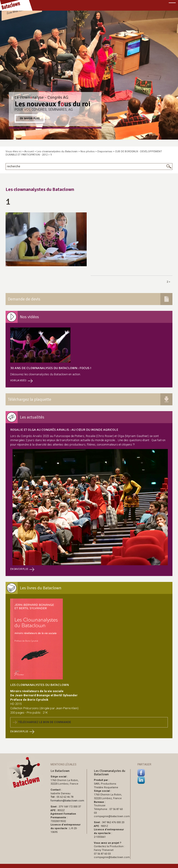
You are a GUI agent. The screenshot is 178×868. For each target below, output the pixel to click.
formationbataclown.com (67, 801)
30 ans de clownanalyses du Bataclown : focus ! (51, 368)
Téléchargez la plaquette (30, 399)
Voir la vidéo (21, 381)
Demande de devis (24, 299)
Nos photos (87, 151)
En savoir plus (30, 118)
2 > (168, 282)
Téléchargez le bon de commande (42, 722)
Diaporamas (105, 151)
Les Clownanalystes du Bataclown (40, 685)
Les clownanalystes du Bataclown (57, 151)
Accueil (29, 151)
